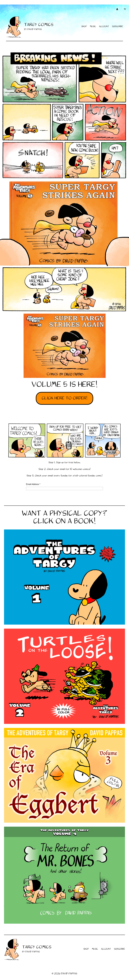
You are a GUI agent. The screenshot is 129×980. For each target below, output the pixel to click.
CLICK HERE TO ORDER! (65, 398)
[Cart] (125, 9)
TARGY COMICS (39, 25)
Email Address (33, 484)
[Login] (117, 9)
